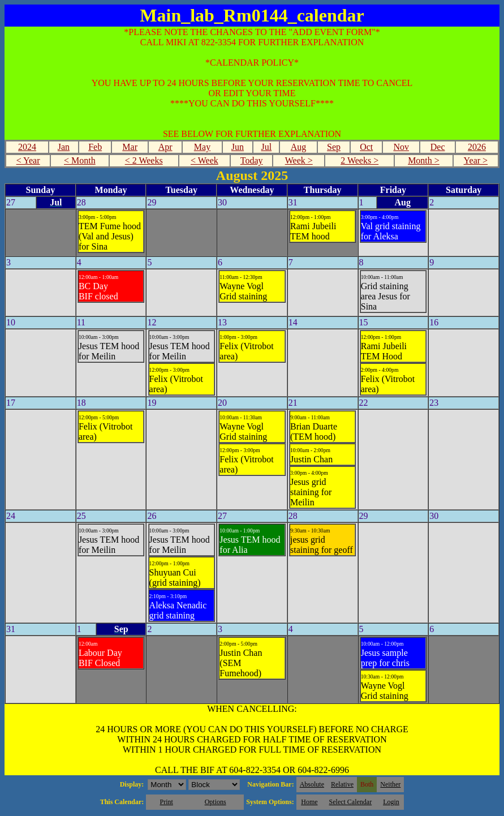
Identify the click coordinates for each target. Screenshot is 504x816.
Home (309, 802)
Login (391, 802)
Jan (64, 147)
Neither (390, 784)
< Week (204, 160)
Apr (165, 147)
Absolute (312, 784)
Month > (424, 160)
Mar (130, 147)
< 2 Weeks (144, 160)
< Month (80, 160)
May (202, 147)
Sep (334, 147)
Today (252, 160)
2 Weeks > (359, 160)
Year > (476, 160)
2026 (477, 147)
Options (216, 802)
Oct (366, 147)
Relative (342, 784)
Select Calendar (351, 802)
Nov (401, 147)
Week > (299, 160)
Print (166, 802)
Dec (438, 147)
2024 (27, 147)
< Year (28, 160)
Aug (299, 147)
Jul (267, 147)
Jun (238, 147)
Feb (95, 147)
